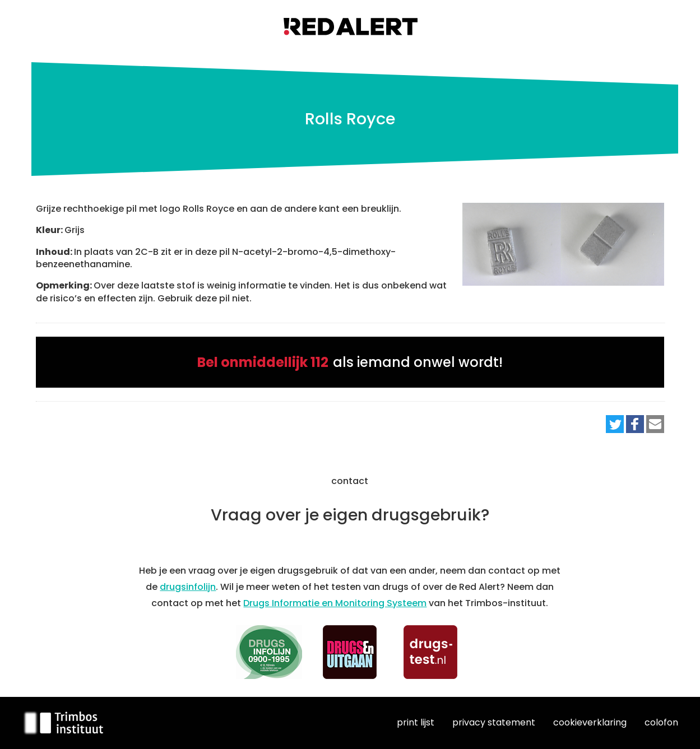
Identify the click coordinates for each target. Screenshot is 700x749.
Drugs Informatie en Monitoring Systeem (335, 603)
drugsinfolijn (188, 587)
